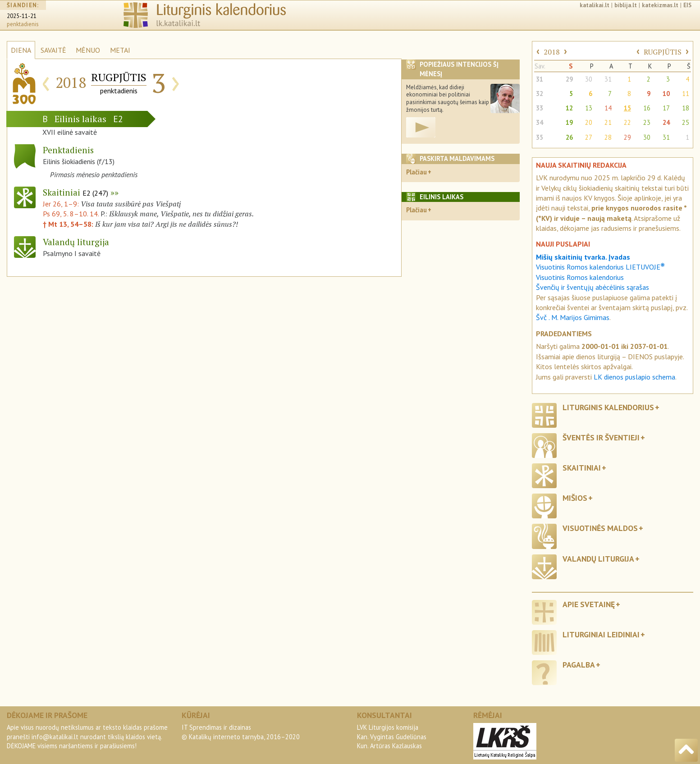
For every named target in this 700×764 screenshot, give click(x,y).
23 (647, 122)
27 (589, 137)
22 (627, 122)
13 (589, 108)
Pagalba (579, 665)
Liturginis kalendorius (608, 407)
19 (569, 122)
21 (608, 122)
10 (666, 94)
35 (540, 137)
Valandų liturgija (598, 559)
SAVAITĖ (53, 50)
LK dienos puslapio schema (634, 377)
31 (540, 79)
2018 (552, 52)
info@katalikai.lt (55, 737)
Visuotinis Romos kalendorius (580, 277)
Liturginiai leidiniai (601, 634)
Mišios (575, 498)
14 (608, 108)
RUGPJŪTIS (663, 52)
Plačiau (416, 172)
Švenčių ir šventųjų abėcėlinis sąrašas (592, 287)
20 (589, 122)
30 (589, 79)
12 (569, 108)
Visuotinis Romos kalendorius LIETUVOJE (600, 267)
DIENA (21, 50)
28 (608, 137)
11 (686, 94)
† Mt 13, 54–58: (69, 224)
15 (627, 108)
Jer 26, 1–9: (62, 204)
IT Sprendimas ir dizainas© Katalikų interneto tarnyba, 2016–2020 (241, 732)
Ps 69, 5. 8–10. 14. (71, 214)
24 (666, 122)
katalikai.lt (595, 5)
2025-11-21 (22, 16)
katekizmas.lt (660, 5)
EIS (687, 5)
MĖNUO (88, 50)
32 (540, 94)
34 (540, 122)
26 (569, 137)
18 (686, 108)
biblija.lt (626, 5)
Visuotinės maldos (600, 528)
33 (540, 108)
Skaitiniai (75, 192)
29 (569, 79)
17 (666, 108)
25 (686, 122)
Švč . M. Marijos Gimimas (573, 317)
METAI (120, 50)
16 (647, 108)
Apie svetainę (589, 604)
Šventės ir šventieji (601, 437)
